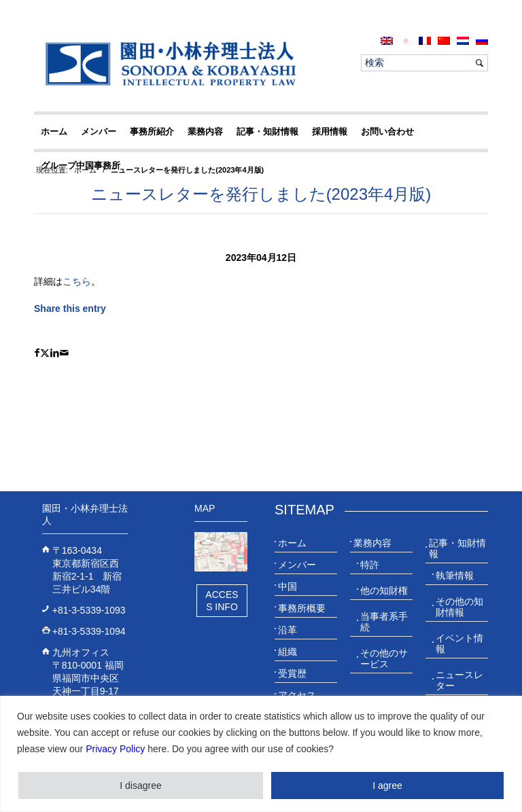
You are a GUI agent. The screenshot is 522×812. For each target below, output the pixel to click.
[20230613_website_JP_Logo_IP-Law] (168, 63)
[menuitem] (387, 40)
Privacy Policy (115, 749)
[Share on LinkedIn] (55, 353)
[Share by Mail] (64, 353)
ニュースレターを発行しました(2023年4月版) (261, 194)
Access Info (222, 601)
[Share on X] (45, 353)
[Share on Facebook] (37, 353)
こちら (77, 281)
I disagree (140, 785)
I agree (387, 785)
